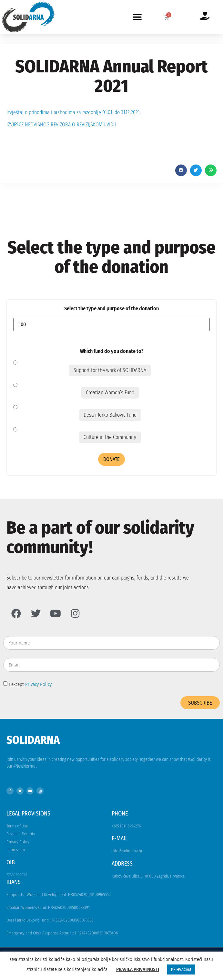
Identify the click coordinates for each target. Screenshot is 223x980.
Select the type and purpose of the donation (111, 309)
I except (30, 684)
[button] (137, 17)
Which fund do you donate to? (112, 351)
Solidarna (33, 740)
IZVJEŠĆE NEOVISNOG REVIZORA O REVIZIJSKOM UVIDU (61, 125)
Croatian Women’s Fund (110, 393)
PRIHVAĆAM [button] (181, 969)
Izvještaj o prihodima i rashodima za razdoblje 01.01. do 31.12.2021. (74, 112)
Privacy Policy (38, 684)
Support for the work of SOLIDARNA (110, 370)
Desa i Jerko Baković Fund (110, 415)
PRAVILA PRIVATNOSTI (138, 969)
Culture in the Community (110, 437)
